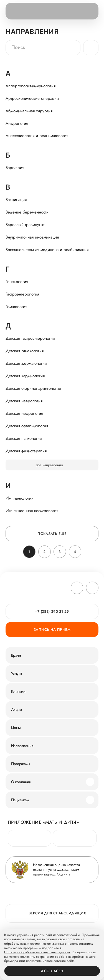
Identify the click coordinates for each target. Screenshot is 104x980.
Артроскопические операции (32, 98)
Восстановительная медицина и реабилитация (47, 250)
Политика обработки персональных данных (37, 952)
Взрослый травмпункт (25, 225)
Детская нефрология (24, 413)
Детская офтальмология (27, 426)
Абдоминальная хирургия (29, 111)
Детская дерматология (26, 363)
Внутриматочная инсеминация (32, 237)
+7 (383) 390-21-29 (52, 611)
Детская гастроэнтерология (30, 338)
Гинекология (17, 282)
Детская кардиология (25, 376)
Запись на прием (52, 630)
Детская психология (24, 438)
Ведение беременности (27, 212)
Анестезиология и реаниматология (37, 136)
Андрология (17, 123)
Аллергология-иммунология (31, 86)
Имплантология (19, 498)
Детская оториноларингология (33, 388)
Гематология (16, 307)
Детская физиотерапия (26, 451)
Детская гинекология (25, 351)
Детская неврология (24, 401)
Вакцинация (16, 200)
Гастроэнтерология (22, 294)
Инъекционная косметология (32, 511)
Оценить (64, 874)
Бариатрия (15, 168)
